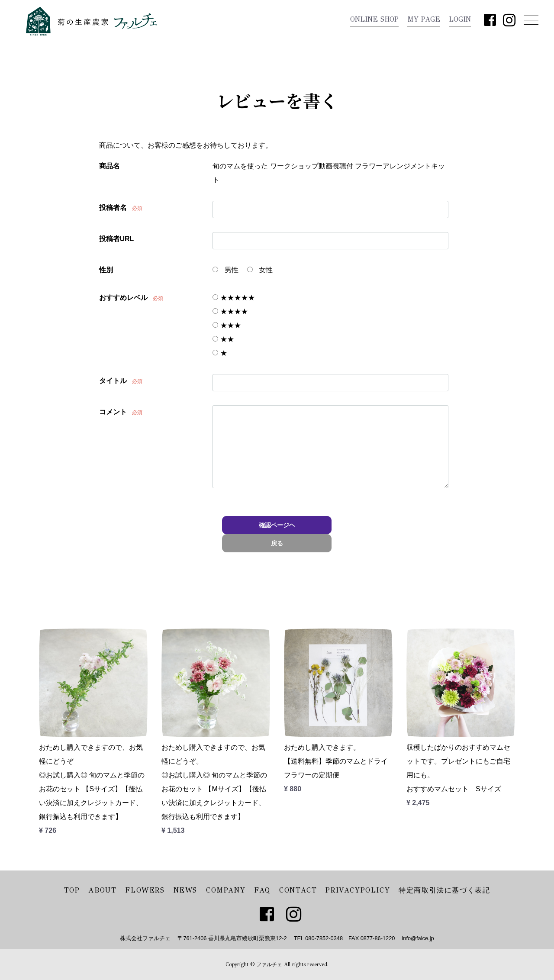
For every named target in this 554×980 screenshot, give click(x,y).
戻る (277, 543)
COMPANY (226, 890)
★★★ (227, 325)
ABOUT (102, 890)
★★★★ (230, 311)
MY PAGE (424, 19)
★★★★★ (234, 298)
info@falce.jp (418, 938)
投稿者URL (117, 239)
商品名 (110, 166)
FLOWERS (145, 890)
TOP (72, 890)
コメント (113, 412)
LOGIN (460, 19)
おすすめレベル (123, 298)
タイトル (113, 381)
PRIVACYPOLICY (358, 890)
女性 (260, 270)
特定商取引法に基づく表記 (444, 890)
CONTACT (298, 890)
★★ (223, 339)
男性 (225, 270)
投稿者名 (113, 208)
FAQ (262, 890)
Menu (529, 20)
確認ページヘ (277, 525)
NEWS (185, 890)
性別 (106, 270)
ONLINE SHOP (374, 19)
